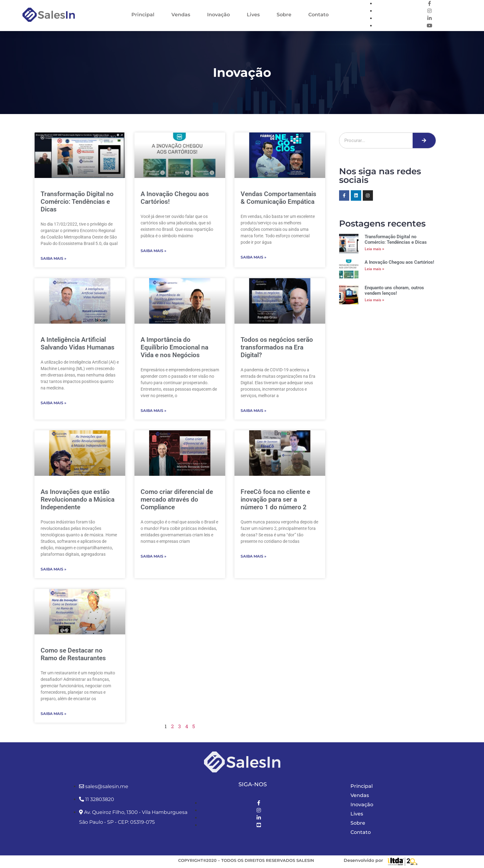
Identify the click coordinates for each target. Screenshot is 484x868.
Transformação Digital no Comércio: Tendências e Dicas (77, 202)
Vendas (181, 15)
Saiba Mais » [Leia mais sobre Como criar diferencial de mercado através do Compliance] (153, 556)
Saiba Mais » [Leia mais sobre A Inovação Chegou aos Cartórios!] (153, 251)
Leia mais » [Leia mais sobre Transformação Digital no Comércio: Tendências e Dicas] (374, 249)
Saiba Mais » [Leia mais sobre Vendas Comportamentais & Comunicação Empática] (253, 257)
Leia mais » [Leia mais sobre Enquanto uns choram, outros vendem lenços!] (374, 300)
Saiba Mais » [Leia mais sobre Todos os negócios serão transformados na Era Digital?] (253, 410)
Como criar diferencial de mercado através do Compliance (177, 499)
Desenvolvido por (363, 860)
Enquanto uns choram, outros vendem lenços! (394, 290)
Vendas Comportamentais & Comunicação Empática (278, 198)
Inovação (218, 15)
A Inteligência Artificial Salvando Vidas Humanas (78, 343)
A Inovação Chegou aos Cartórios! (399, 262)
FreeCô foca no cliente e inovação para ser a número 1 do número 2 (275, 499)
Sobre (284, 15)
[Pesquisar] (424, 140)
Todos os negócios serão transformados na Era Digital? (277, 347)
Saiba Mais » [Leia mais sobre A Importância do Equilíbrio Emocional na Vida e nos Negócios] (153, 410)
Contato (318, 15)
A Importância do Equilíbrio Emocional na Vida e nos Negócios (174, 347)
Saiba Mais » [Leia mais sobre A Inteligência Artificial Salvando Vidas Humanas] (53, 403)
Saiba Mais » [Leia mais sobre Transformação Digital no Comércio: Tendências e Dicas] (53, 258)
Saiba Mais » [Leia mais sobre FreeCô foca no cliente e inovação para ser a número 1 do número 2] (253, 556)
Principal (143, 15)
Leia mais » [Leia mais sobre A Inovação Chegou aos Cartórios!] (374, 269)
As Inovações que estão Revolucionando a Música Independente (78, 499)
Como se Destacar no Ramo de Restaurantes (73, 654)
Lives (253, 15)
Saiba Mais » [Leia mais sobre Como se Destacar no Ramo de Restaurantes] (53, 714)
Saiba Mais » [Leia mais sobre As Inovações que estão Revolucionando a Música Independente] (53, 569)
